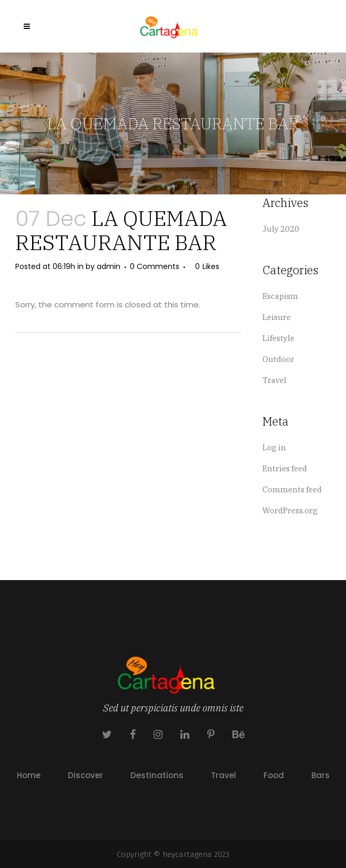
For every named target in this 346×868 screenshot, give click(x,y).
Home (29, 775)
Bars (320, 775)
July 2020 (281, 229)
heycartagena (187, 854)
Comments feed (292, 489)
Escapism (280, 296)
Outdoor (278, 359)
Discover (85, 775)
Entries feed (285, 468)
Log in (274, 447)
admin (109, 266)
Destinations (157, 775)
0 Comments (155, 266)
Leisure (277, 317)
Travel (274, 380)
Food (274, 775)
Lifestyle (278, 338)
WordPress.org (290, 510)
